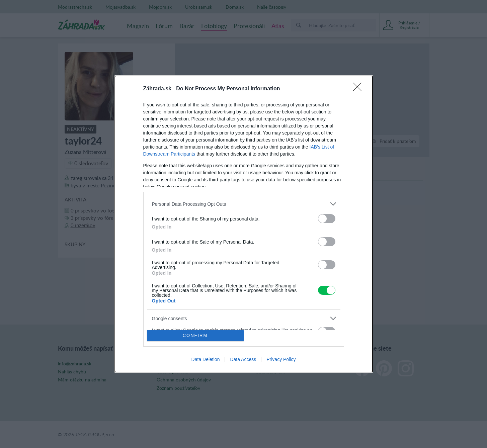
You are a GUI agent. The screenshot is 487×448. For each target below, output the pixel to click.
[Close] (359, 89)
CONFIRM (195, 335)
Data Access (243, 359)
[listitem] (244, 204)
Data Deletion (206, 359)
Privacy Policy (281, 359)
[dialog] (244, 224)
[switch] (327, 219)
